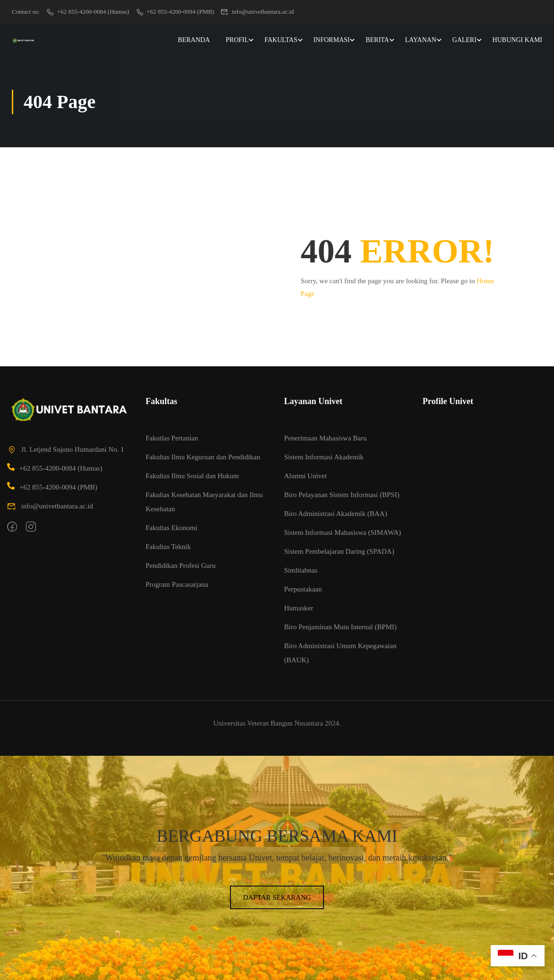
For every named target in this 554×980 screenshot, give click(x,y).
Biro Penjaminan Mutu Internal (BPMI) (341, 627)
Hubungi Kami (517, 40)
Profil (237, 40)
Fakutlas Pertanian (172, 438)
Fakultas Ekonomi (171, 528)
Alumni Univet (306, 476)
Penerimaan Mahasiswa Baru (326, 438)
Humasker (299, 608)
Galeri (465, 40)
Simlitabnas (301, 570)
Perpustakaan (303, 589)
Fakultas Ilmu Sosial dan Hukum (192, 476)
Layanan (420, 40)
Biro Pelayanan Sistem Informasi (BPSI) (342, 495)
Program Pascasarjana (177, 584)
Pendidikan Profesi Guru (180, 566)
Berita (377, 40)
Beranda (194, 40)
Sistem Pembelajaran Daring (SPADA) (339, 551)
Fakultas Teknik (168, 547)
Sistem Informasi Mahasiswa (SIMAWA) (343, 532)
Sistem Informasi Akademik (324, 457)
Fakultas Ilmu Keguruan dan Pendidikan (203, 457)
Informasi (331, 40)
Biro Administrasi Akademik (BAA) (336, 514)
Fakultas (281, 40)
